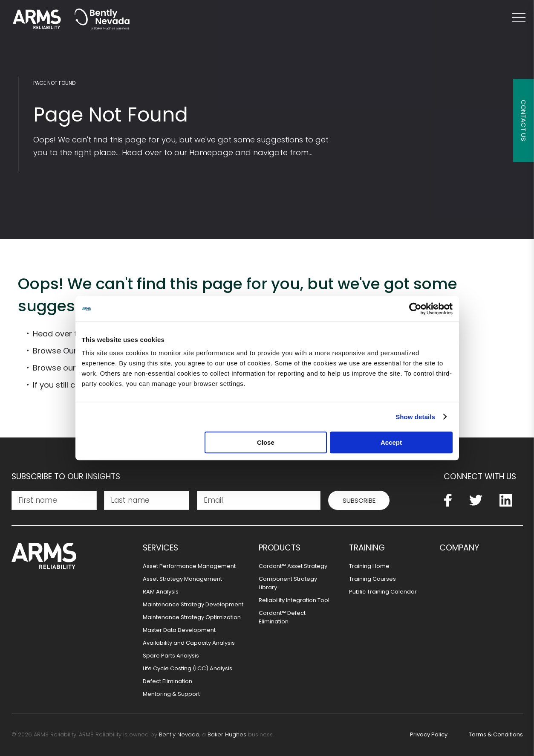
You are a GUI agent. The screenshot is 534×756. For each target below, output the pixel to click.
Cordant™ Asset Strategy (293, 566)
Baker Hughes (227, 734)
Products (280, 548)
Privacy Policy (429, 734)
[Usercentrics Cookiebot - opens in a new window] (415, 309)
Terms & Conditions (496, 734)
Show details (415, 417)
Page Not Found (54, 83)
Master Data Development (179, 630)
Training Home (369, 566)
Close (266, 442)
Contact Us (524, 120)
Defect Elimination (167, 681)
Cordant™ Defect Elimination (282, 617)
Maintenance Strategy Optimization (192, 617)
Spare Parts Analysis (171, 656)
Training (367, 548)
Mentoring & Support (171, 694)
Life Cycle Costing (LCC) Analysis (188, 668)
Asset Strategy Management (182, 579)
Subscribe (359, 500)
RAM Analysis (161, 592)
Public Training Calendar (383, 592)
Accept (391, 442)
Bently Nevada (179, 734)
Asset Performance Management (189, 566)
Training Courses (372, 579)
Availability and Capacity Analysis (189, 643)
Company (459, 548)
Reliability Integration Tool (294, 600)
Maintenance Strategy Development (193, 604)
